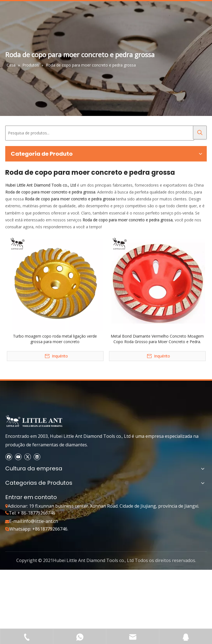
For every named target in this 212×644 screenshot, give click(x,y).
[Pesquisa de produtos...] (100, 133)
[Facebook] (9, 456)
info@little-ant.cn (40, 521)
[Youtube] (18, 456)
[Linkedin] (37, 456)
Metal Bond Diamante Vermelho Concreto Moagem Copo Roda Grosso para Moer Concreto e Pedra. (157, 339)
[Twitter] (27, 456)
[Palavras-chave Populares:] (200, 132)
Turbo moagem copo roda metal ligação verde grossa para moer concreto (55, 339)
